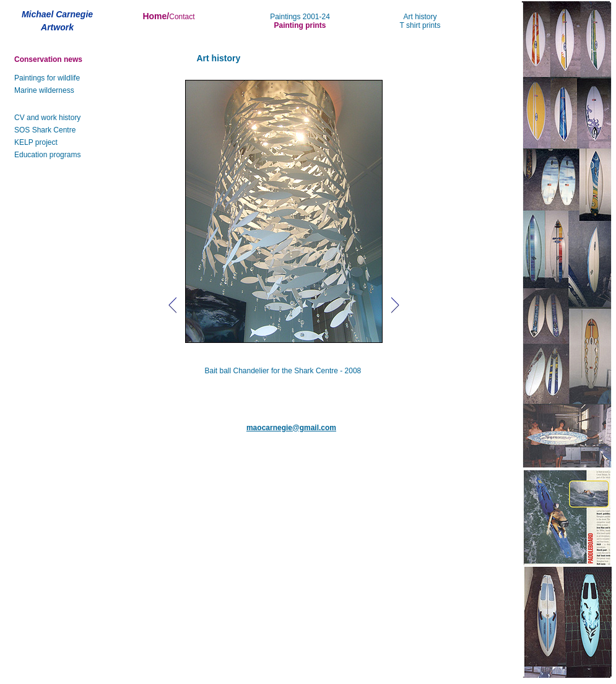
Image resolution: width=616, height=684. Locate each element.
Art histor (418, 17)
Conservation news (48, 59)
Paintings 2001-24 (300, 17)
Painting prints (300, 25)
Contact (182, 17)
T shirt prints (420, 25)
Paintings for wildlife (47, 78)
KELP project (36, 142)
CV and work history (47, 118)
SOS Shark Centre (45, 130)
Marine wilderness (44, 90)
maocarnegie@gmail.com (291, 428)
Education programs (47, 155)
